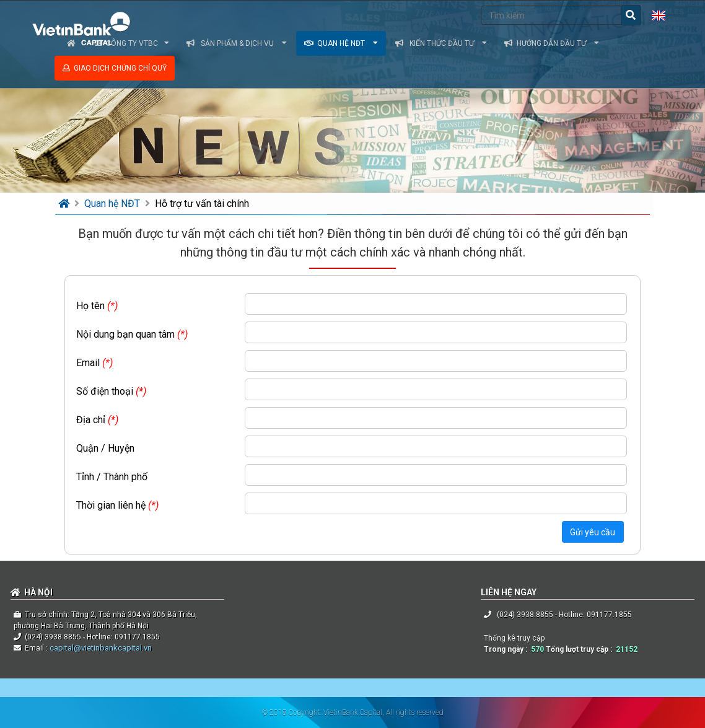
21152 (627, 649)
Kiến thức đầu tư (441, 43)
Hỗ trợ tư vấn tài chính (202, 204)
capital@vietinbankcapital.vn (100, 648)
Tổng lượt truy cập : (581, 649)
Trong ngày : (507, 649)
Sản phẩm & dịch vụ (237, 43)
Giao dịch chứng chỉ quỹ (115, 68)
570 (537, 649)
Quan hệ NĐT (341, 43)
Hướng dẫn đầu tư (552, 43)
